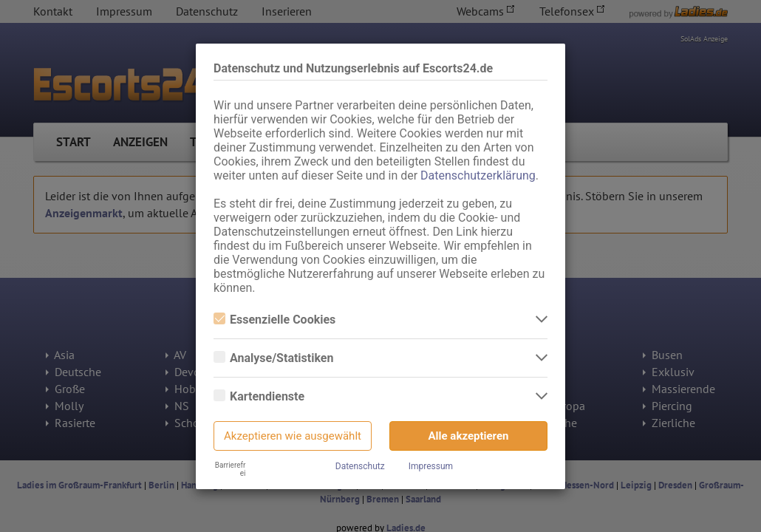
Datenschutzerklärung (478, 175)
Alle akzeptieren (469, 436)
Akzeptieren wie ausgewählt (293, 436)
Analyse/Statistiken (273, 358)
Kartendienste (259, 396)
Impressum (431, 466)
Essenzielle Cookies (274, 320)
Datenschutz (360, 466)
